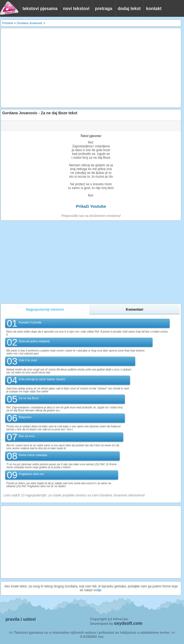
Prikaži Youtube (91, 206)
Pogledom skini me (31, 474)
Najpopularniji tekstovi (45, 309)
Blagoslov (25, 417)
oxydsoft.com (128, 623)
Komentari (135, 309)
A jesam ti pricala (30, 322)
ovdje (98, 590)
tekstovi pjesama (40, 9)
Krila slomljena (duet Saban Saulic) (42, 379)
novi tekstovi (76, 9)
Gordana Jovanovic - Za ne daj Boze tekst (40, 113)
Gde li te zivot (28, 360)
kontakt (154, 9)
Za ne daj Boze (29, 398)
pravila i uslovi (20, 619)
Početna (8, 23)
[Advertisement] (91, 68)
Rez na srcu (27, 436)
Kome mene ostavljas (33, 455)
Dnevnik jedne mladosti (34, 341)
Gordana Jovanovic (30, 23)
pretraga (104, 9)
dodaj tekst (129, 9)
